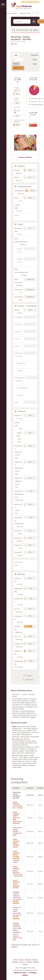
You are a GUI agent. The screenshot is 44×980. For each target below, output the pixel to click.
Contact (29, 962)
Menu (38, 13)
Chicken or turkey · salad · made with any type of (17, 913)
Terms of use (20, 973)
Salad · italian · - (16, 884)
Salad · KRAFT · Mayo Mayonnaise (17, 818)
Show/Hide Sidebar (3, 5)
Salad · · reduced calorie (16, 857)
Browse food (25, 13)
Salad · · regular (16, 843)
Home (15, 960)
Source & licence (25, 157)
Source (22, 962)
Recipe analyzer (11, 13)
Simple (29, 676)
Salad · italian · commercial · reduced (18, 871)
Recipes (28, 960)
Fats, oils (14, 44)
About (21, 960)
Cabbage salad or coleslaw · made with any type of (17, 898)
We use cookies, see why (30, 2)
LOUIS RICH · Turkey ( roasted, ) (18, 831)
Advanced (30, 680)
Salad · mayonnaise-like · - (18, 805)
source (33, 717)
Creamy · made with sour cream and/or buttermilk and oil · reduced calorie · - (17, 931)
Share (35, 30)
